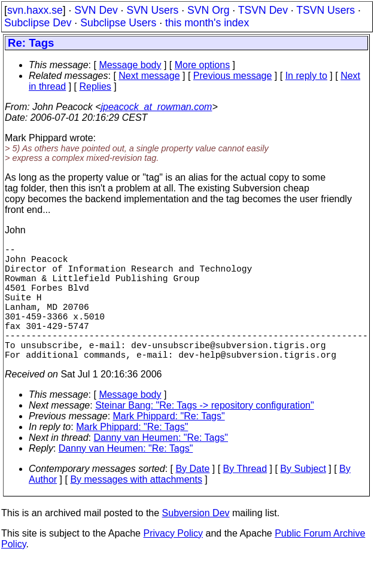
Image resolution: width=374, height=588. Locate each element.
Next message (149, 76)
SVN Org (208, 10)
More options (203, 65)
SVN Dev (96, 10)
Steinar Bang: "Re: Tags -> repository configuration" (204, 434)
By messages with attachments (136, 508)
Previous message (233, 76)
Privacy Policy (173, 562)
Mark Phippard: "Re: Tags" (169, 445)
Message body (130, 65)
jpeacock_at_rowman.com (157, 107)
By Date (192, 497)
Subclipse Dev (38, 23)
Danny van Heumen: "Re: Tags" (161, 466)
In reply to (306, 76)
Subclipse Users (118, 23)
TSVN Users (326, 10)
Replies (95, 86)
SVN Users (152, 10)
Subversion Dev (196, 542)
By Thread (245, 497)
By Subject (303, 497)
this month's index (207, 23)
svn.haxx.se (35, 10)
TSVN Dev (263, 10)
